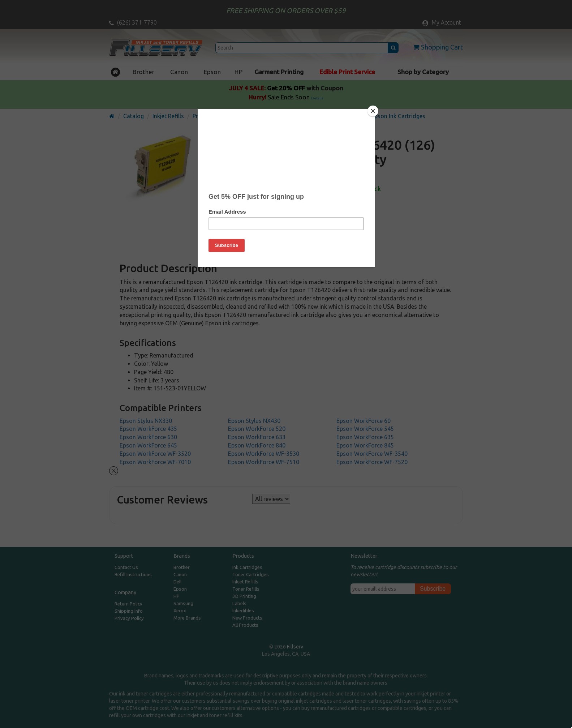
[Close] (373, 111)
